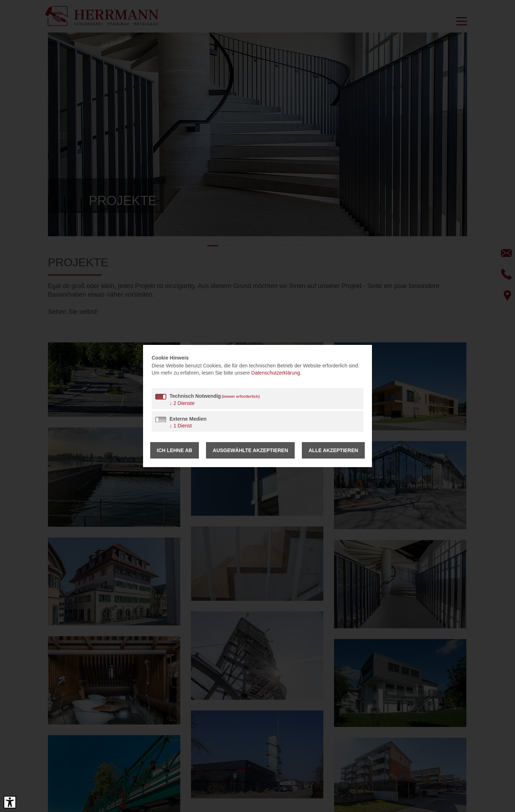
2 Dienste (182, 403)
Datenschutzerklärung (276, 373)
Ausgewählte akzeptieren (251, 450)
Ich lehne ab (175, 450)
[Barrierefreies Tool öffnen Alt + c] (10, 802)
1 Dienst (181, 426)
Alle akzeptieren (333, 450)
